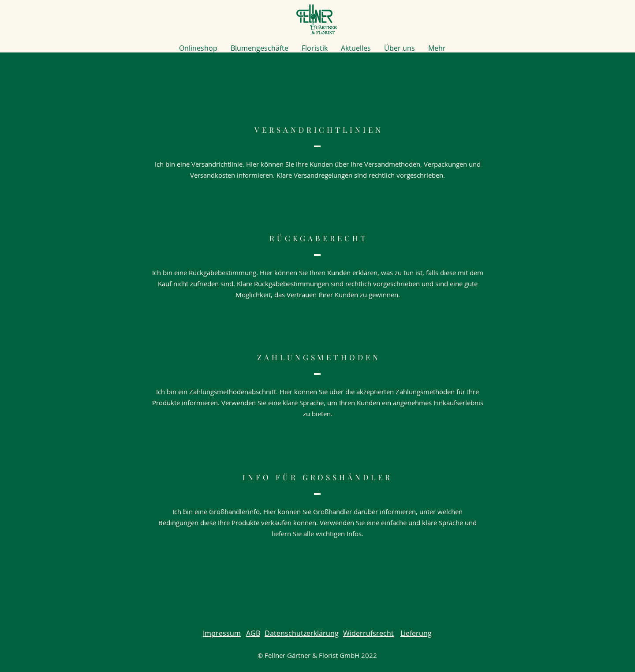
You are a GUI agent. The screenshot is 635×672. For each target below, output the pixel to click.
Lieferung (416, 633)
